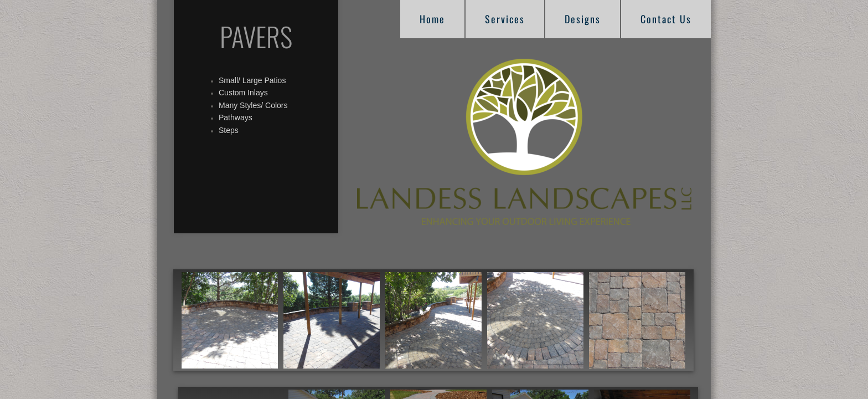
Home (432, 19)
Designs (583, 19)
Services (505, 19)
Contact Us (666, 19)
